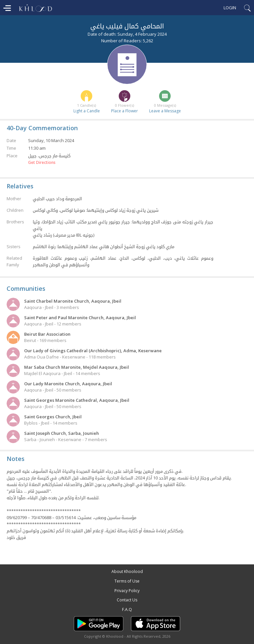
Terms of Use (127, 581)
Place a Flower (125, 111)
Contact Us (127, 600)
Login (230, 8)
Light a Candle (87, 111)
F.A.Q (127, 609)
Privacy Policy (127, 591)
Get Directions (42, 163)
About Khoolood (127, 571)
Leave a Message (165, 111)
